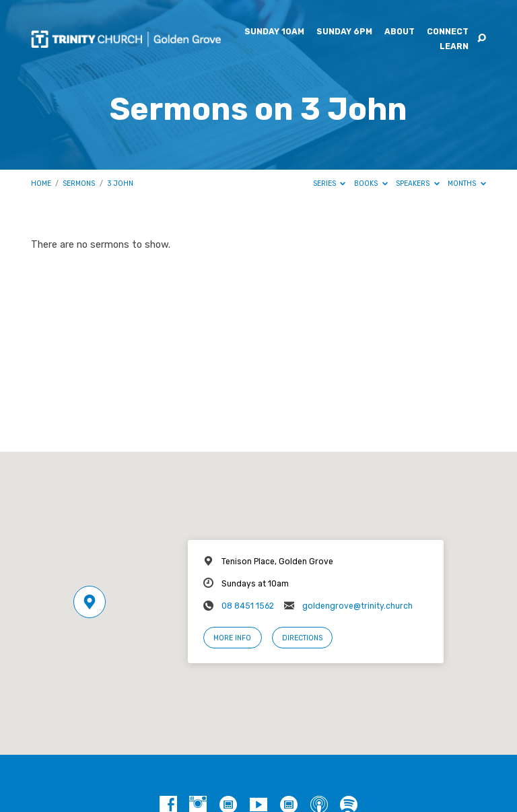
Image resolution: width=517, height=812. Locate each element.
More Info (232, 638)
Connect (448, 32)
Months (467, 183)
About (400, 32)
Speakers (418, 183)
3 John (120, 183)
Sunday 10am (274, 32)
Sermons (79, 183)
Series (330, 183)
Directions (302, 638)
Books (371, 183)
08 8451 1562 (248, 606)
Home (41, 183)
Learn (454, 46)
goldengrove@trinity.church (357, 606)
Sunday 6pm (344, 32)
